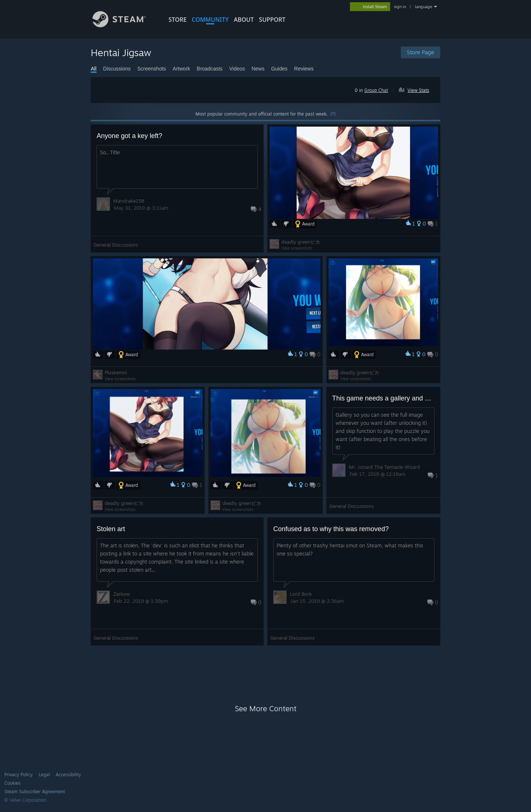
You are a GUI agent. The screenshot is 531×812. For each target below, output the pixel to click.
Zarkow (122, 594)
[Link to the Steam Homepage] (125, 25)
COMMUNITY (210, 20)
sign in (400, 7)
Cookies (13, 783)
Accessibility (68, 775)
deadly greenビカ (301, 242)
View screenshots (297, 248)
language (424, 7)
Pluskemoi (116, 372)
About (244, 20)
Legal (44, 775)
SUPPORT (272, 20)
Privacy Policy (19, 775)
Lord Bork (301, 594)
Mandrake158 (129, 201)
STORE (178, 20)
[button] (417, 89)
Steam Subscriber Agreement (35, 792)
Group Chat (376, 90)
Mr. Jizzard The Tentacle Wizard (384, 467)
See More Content (266, 708)
